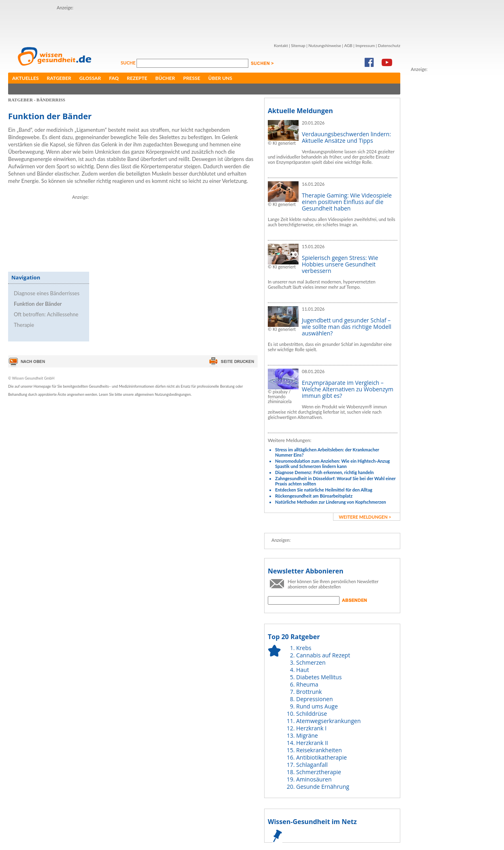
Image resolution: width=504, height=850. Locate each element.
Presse (192, 78)
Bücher (165, 78)
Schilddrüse (312, 714)
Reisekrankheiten (319, 750)
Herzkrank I (311, 728)
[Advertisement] (104, 24)
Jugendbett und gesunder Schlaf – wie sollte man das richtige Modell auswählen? (347, 327)
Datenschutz (389, 45)
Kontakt (281, 45)
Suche (129, 63)
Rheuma (307, 684)
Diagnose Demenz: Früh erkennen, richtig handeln (324, 472)
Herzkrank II (312, 743)
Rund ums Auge (317, 706)
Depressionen (315, 699)
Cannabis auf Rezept (323, 655)
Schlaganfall (312, 765)
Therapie (24, 325)
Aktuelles (26, 78)
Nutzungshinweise (325, 45)
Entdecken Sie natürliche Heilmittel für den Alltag (324, 490)
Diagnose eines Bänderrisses (47, 293)
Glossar (90, 78)
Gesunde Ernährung (323, 787)
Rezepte (137, 78)
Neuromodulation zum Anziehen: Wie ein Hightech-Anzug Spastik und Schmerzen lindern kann (332, 464)
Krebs (304, 648)
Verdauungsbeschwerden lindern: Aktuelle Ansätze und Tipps (346, 137)
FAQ (114, 78)
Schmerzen (311, 662)
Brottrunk (309, 692)
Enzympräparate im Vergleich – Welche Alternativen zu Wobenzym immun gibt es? (348, 389)
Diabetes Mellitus (319, 677)
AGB (348, 45)
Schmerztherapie (319, 772)
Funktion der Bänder (38, 304)
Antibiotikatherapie (321, 757)
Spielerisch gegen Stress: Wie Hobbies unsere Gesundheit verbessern (340, 264)
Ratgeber (59, 78)
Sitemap (298, 45)
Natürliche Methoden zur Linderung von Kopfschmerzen (331, 502)
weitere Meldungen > (365, 517)
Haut (303, 670)
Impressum (365, 45)
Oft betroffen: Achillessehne (46, 314)
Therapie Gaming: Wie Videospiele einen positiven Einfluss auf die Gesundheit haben (347, 202)
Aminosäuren (314, 779)
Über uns (220, 78)
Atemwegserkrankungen (328, 721)
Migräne (307, 735)
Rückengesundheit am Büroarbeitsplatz (314, 496)
